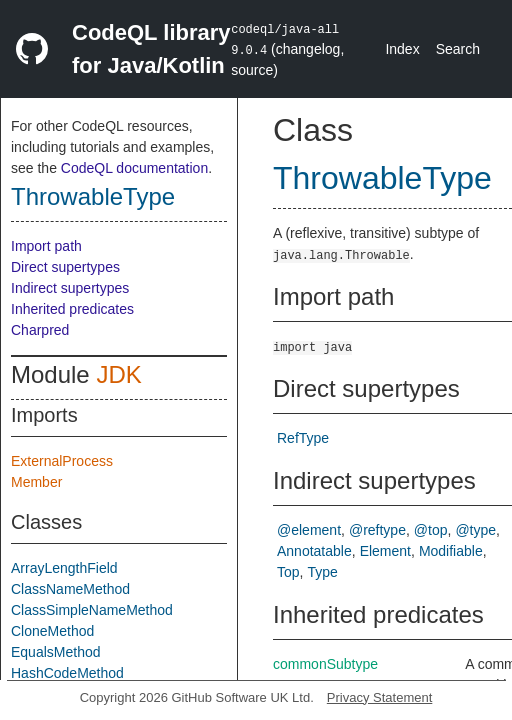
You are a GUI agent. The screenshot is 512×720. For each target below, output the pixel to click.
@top (431, 530)
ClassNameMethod (70, 589)
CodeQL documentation (134, 168)
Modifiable (451, 551)
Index (402, 49)
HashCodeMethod (67, 673)
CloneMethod (52, 631)
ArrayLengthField (64, 568)
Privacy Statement (380, 697)
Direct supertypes (65, 267)
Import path (46, 246)
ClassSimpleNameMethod (92, 610)
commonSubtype (325, 664)
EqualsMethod (56, 652)
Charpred (40, 330)
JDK (118, 374)
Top (288, 572)
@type (475, 530)
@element (309, 530)
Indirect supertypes (70, 288)
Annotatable (314, 551)
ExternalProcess (62, 461)
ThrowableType (93, 196)
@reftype (377, 530)
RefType (303, 438)
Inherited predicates (72, 309)
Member (36, 482)
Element (385, 551)
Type (322, 572)
